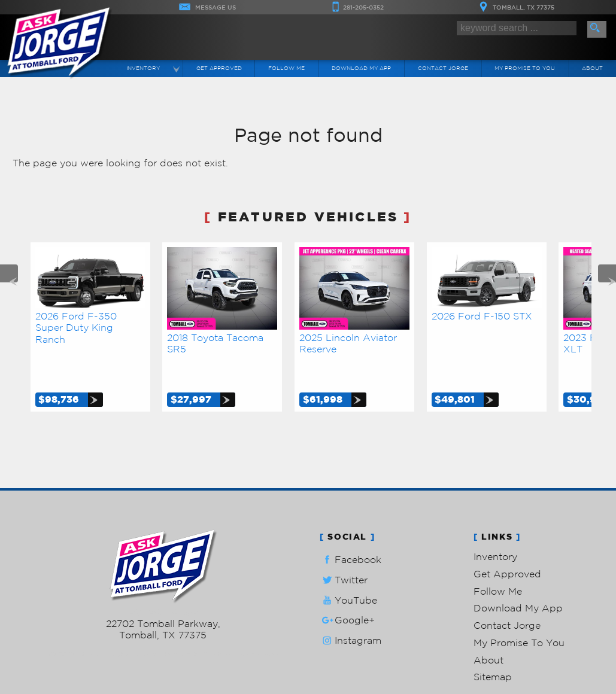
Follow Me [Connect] (286, 68)
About (488, 632)
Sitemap (493, 649)
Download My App (361, 68)
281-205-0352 (163, 585)
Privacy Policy (259, 626)
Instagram (351, 613)
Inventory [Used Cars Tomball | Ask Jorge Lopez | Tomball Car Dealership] (143, 68)
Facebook (351, 532)
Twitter (344, 552)
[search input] (517, 28)
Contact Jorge (507, 598)
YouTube (348, 572)
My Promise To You (519, 615)
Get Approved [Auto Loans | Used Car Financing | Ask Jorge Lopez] (219, 68)
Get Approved (507, 546)
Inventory (495, 529)
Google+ (347, 593)
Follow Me (498, 563)
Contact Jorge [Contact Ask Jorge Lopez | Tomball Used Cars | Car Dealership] (443, 68)
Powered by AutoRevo (198, 626)
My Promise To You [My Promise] (525, 68)
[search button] (597, 29)
